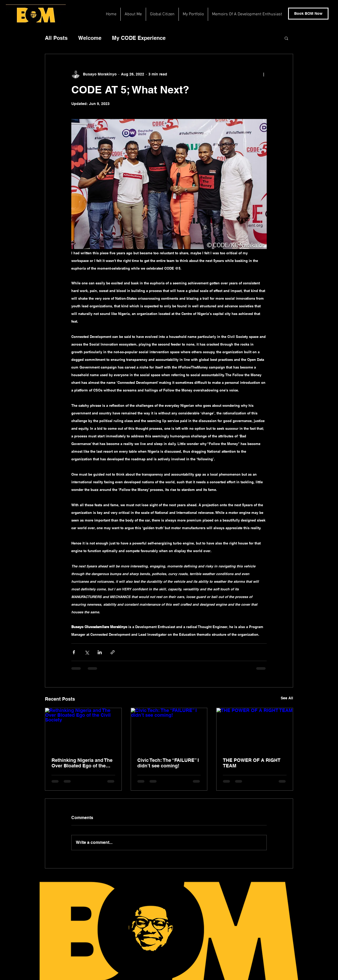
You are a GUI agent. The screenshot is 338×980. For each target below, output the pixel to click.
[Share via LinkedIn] (100, 652)
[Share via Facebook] (74, 652)
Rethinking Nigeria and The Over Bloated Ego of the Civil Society (82, 763)
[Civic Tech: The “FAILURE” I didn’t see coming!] (169, 729)
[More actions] (264, 74)
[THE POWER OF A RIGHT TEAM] (255, 729)
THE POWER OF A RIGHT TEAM (252, 763)
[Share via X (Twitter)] (87, 652)
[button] (286, 38)
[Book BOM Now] (308, 14)
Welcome (90, 38)
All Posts (56, 38)
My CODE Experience (139, 38)
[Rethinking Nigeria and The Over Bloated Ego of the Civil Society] (83, 729)
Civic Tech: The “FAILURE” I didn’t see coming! (168, 763)
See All (287, 698)
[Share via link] (113, 652)
